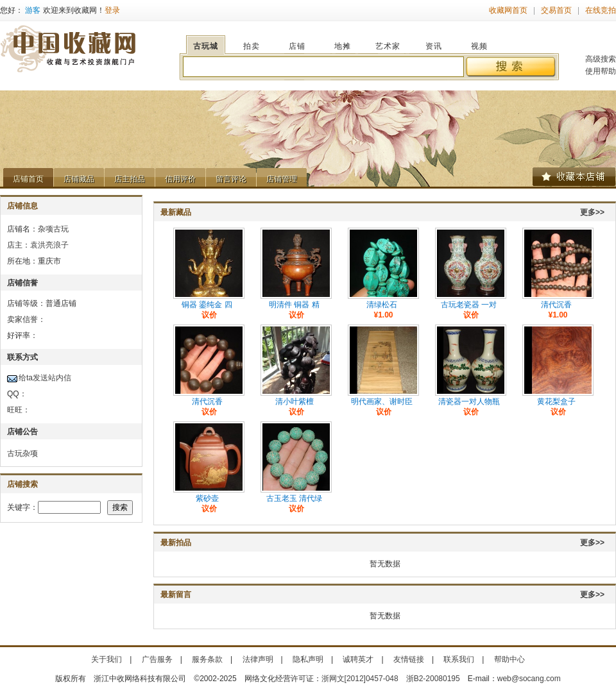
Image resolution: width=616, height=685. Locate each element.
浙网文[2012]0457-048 (360, 679)
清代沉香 (556, 305)
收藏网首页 (508, 10)
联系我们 (459, 659)
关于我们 (107, 659)
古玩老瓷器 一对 (469, 305)
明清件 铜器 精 (294, 305)
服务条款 (207, 659)
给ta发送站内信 (45, 378)
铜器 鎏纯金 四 (207, 305)
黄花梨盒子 (556, 402)
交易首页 (556, 10)
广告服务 (157, 659)
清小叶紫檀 (295, 402)
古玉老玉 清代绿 (294, 498)
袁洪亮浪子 (49, 245)
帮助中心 (509, 659)
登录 (112, 10)
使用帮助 (601, 71)
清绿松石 (382, 305)
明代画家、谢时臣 (382, 402)
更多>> (592, 212)
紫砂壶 (207, 498)
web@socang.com (529, 679)
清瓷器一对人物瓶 (469, 402)
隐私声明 (308, 659)
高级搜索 (601, 59)
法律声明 (258, 659)
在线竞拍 (601, 10)
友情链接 (409, 659)
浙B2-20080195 (433, 679)
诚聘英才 (358, 659)
